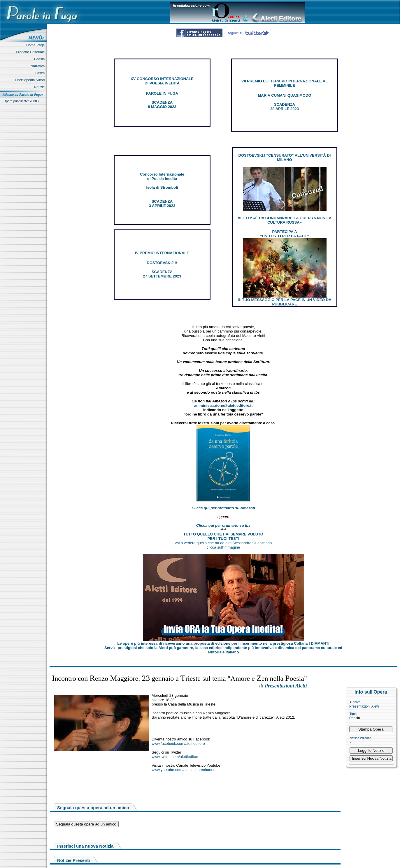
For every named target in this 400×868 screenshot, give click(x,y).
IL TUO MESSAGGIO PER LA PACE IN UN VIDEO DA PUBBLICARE (284, 302)
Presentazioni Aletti (364, 706)
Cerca (41, 73)
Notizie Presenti (74, 860)
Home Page (36, 45)
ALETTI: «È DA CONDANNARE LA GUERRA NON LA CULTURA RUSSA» (285, 220)
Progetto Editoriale (31, 52)
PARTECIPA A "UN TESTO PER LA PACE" (284, 234)
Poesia (40, 59)
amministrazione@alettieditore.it (223, 405)
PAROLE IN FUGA (162, 93)
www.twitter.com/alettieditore (176, 757)
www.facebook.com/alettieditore (178, 744)
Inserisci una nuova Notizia (85, 846)
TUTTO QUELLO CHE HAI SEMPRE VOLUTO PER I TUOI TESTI (223, 536)
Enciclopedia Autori (31, 80)
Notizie (40, 87)
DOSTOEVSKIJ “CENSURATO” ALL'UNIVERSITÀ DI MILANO (285, 158)
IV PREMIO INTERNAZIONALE (162, 253)
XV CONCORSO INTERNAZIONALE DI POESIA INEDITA (162, 81)
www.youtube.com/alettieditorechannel (184, 770)
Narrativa (39, 66)
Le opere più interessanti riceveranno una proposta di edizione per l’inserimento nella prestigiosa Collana (223, 643)
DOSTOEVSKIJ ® (162, 263)
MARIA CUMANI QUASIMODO (285, 95)
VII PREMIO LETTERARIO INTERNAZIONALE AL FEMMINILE (285, 83)
